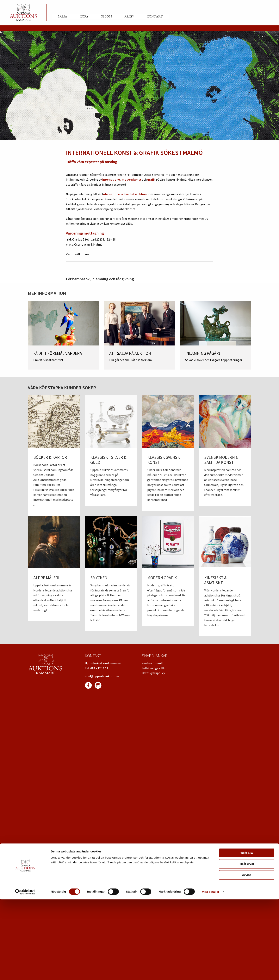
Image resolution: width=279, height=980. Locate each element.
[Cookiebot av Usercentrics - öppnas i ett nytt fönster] (25, 972)
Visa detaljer (211, 972)
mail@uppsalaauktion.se (102, 676)
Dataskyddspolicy (153, 673)
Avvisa (247, 955)
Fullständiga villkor (155, 668)
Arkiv (129, 16)
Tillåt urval (247, 945)
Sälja (63, 16)
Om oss (106, 16)
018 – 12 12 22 (99, 668)
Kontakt (155, 16)
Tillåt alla (247, 934)
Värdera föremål (153, 663)
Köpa (84, 16)
